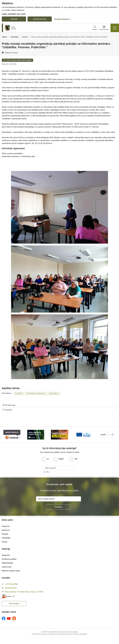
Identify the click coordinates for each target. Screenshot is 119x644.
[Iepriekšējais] (6, 435)
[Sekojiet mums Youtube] (9, 618)
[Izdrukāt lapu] (59, 405)
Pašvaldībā (19, 393)
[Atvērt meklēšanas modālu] (95, 28)
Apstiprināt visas (40, 19)
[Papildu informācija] (14, 596)
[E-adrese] (7, 596)
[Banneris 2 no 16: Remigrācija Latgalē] (36, 434)
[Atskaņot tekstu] (11, 53)
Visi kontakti (14, 603)
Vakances (6, 526)
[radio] (45, 459)
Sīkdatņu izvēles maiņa (11, 571)
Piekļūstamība (7, 563)
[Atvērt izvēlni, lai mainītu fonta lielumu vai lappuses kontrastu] (104, 28)
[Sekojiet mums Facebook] (4, 618)
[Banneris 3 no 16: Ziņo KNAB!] (59, 434)
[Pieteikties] (59, 507)
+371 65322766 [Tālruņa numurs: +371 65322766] (11, 584)
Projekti (5, 534)
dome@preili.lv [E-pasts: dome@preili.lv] (11, 588)
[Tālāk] (113, 435)
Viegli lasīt (6, 555)
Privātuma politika (9, 559)
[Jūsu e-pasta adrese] (59, 499)
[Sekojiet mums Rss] (14, 618)
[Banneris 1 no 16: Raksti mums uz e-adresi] (12, 434)
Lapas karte (7, 567)
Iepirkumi (6, 530)
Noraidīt (14, 19)
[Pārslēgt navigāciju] (115, 28)
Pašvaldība (6, 538)
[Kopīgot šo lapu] (59, 410)
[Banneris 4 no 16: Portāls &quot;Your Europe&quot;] (83, 434)
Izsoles (5, 542)
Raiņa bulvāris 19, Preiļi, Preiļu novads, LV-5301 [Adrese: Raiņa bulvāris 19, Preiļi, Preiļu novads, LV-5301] (24, 592)
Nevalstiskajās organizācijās (36, 393)
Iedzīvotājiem (54, 393)
